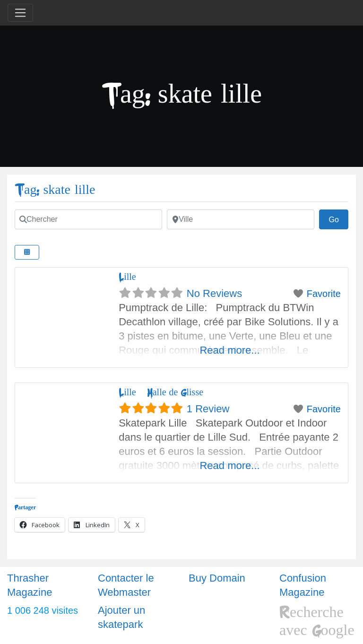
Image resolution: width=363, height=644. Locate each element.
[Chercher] (88, 219)
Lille (127, 277)
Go (338, 218)
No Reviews (214, 293)
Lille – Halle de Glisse (161, 392)
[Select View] (27, 252)
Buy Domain (217, 578)
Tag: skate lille (55, 190)
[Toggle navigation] (20, 13)
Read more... (229, 350)
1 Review (208, 409)
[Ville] (241, 219)
